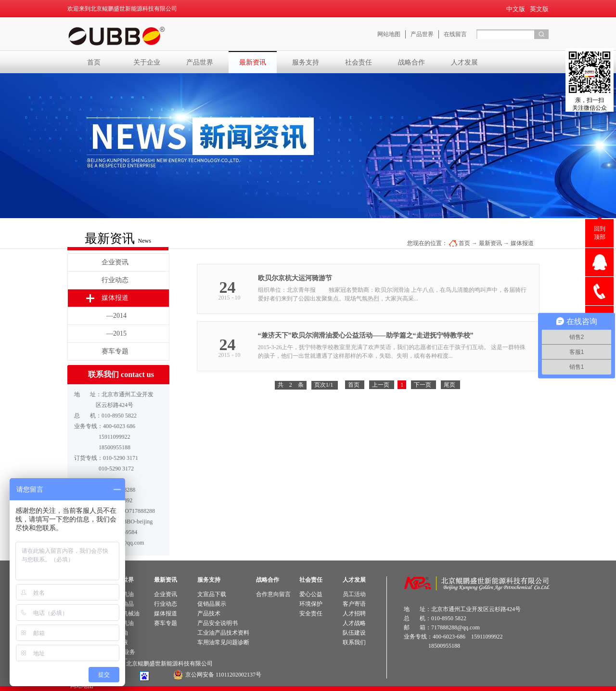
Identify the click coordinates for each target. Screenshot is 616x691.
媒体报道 (522, 243)
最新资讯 (490, 243)
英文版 (539, 9)
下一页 (423, 385)
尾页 (449, 385)
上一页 (381, 385)
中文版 (516, 9)
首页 (94, 62)
